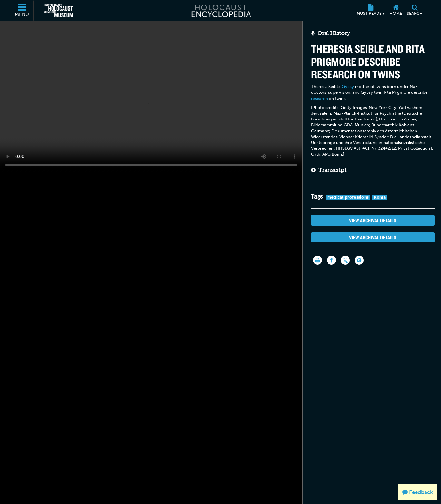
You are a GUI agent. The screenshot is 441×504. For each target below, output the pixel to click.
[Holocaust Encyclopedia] (221, 11)
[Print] (318, 260)
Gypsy (348, 86)
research (319, 98)
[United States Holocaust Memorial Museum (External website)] (58, 11)
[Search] (415, 11)
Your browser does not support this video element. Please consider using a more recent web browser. (151, 96)
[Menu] (22, 11)
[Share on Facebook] (331, 260)
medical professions (348, 197)
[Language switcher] (359, 260)
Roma (380, 197)
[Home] (396, 11)
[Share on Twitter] (345, 260)
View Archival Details (373, 220)
